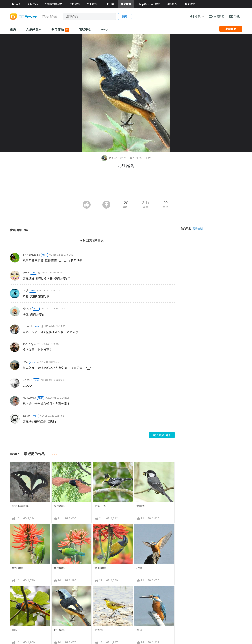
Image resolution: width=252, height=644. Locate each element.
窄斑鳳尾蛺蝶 (20, 506)
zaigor (27, 415)
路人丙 (27, 308)
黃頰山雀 (100, 506)
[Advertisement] (126, 190)
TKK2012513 (31, 254)
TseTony (28, 344)
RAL (25, 362)
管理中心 (85, 29)
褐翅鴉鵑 (59, 506)
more (55, 454)
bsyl (25, 290)
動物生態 (198, 229)
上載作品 (231, 29)
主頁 (13, 29)
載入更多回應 (162, 435)
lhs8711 (111, 158)
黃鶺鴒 (99, 630)
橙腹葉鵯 (18, 568)
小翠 (139, 568)
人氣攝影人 (34, 29)
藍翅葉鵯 (59, 568)
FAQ (105, 29)
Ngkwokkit (29, 398)
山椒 (15, 630)
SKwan (27, 380)
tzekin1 (27, 326)
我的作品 (60, 30)
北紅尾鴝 (59, 630)
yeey (26, 272)
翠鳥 (139, 630)
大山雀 (141, 506)
